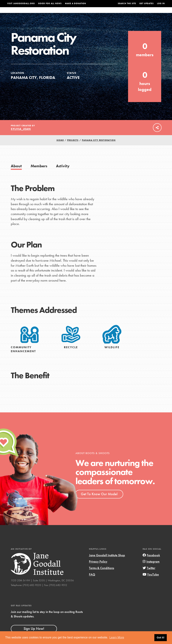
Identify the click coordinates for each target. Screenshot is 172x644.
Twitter (149, 575)
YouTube (151, 582)
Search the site (127, 4)
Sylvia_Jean (21, 136)
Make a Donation (76, 4)
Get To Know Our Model (99, 501)
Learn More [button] (117, 637)
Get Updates (147, 4)
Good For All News (50, 4)
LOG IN (161, 4)
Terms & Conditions (101, 575)
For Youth (65, 14)
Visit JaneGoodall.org (21, 4)
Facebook (151, 562)
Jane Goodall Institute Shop (107, 562)
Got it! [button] (160, 638)
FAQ (92, 582)
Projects (121, 14)
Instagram (151, 569)
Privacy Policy (98, 569)
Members (39, 173)
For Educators (85, 14)
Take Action (154, 14)
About (51, 14)
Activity (63, 173)
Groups (135, 14)
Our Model (105, 14)
